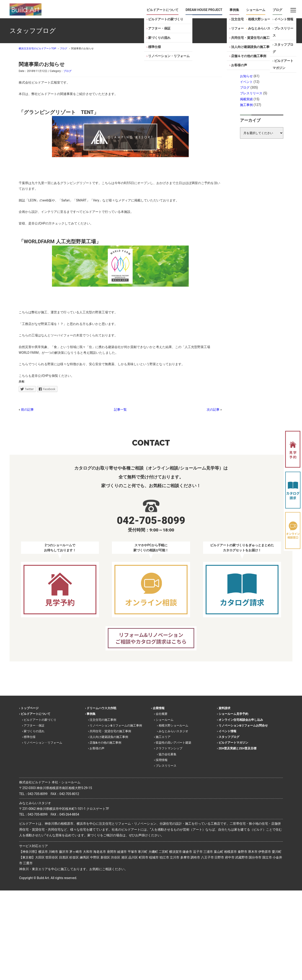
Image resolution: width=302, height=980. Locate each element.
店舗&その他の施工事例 (105, 743)
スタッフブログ (283, 48)
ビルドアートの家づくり (166, 19)
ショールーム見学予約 (233, 714)
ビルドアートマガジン (283, 64)
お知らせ (246, 76)
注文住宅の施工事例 (103, 720)
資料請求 (225, 708)
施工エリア (163, 737)
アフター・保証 (159, 28)
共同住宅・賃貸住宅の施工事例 (253, 38)
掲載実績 (246, 99)
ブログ (277, 10)
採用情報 (162, 760)
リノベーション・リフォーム (169, 56)
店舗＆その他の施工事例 (249, 56)
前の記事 (27, 409)
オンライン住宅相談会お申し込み (241, 720)
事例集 (234, 10)
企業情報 (159, 708)
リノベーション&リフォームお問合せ (243, 725)
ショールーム (256, 10)
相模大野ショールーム (264, 19)
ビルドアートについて (163, 10)
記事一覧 (120, 409)
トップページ (30, 708)
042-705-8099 (38, 794)
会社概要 (162, 714)
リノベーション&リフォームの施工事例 (116, 725)
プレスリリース (283, 32)
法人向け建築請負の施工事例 (252, 47)
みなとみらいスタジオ (264, 28)
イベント (246, 82)
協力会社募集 (168, 754)
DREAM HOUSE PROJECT (204, 10)
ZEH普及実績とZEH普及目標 (237, 748)
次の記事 (213, 409)
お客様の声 (239, 65)
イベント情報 (284, 19)
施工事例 (246, 105)
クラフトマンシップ (169, 748)
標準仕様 (155, 47)
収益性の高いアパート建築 (173, 743)
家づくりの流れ (159, 38)
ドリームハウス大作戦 (101, 708)
